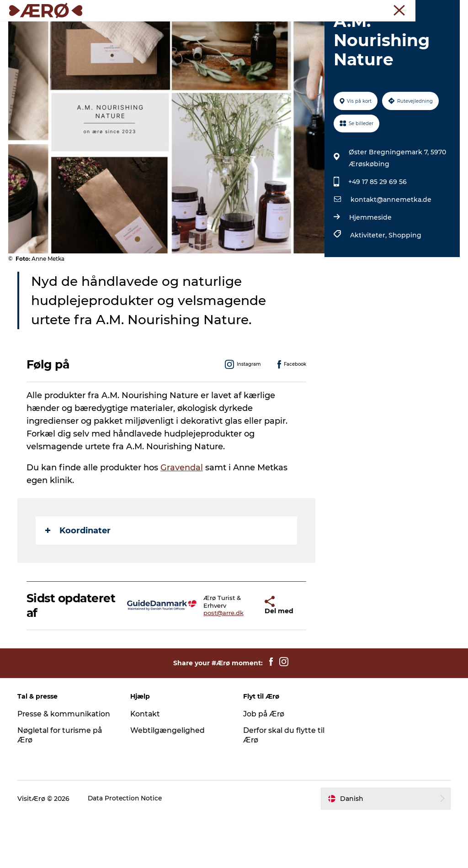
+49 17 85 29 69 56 (377, 234)
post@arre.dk (206, 665)
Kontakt (146, 766)
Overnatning (130, 29)
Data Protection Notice (127, 850)
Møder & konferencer (344, 9)
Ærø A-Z (346, 29)
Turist (299, 9)
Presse (450, 9)
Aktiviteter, (369, 287)
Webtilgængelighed (168, 782)
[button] (241, 658)
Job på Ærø (264, 766)
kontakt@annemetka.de (391, 252)
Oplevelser (238, 29)
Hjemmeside (370, 269)
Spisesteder (186, 29)
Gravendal (183, 519)
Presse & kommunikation (65, 766)
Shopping (404, 287)
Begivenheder (294, 29)
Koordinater (79, 582)
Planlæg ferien (234, 39)
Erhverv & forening (407, 9)
